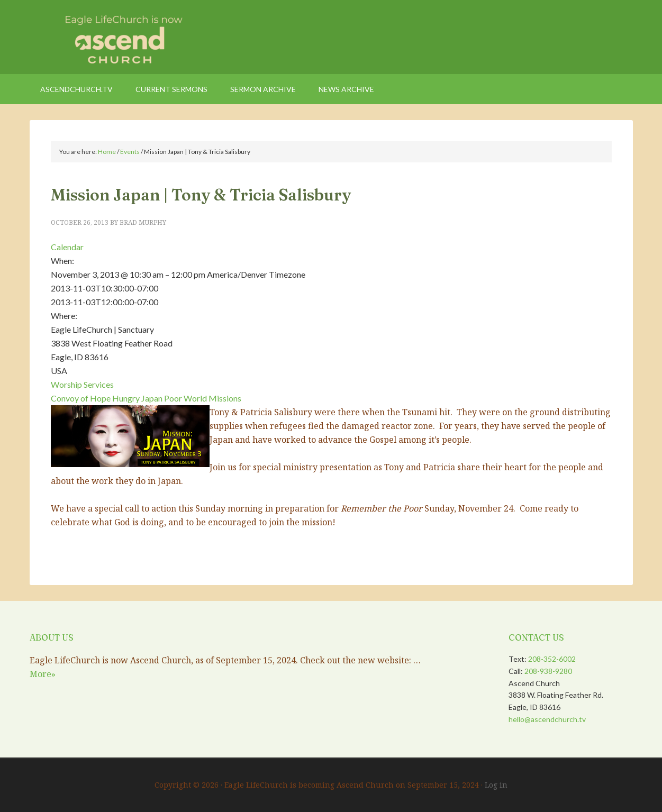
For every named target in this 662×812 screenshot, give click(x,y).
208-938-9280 (548, 671)
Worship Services (82, 384)
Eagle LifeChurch (120, 37)
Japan (152, 398)
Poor (173, 398)
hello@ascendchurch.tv (547, 719)
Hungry (126, 398)
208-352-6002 (552, 659)
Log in (496, 785)
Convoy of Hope (81, 398)
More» (43, 674)
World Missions (212, 398)
